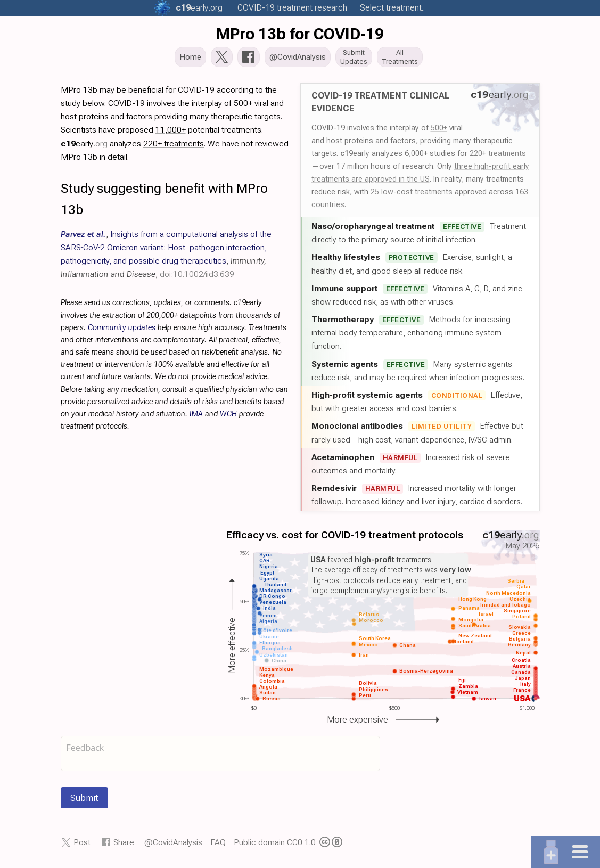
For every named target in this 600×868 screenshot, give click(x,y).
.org (199, 8)
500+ (439, 131)
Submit (84, 801)
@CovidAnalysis (173, 845)
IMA (196, 417)
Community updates (122, 331)
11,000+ (171, 133)
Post (82, 845)
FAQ (218, 845)
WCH (228, 417)
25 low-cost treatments (412, 195)
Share (124, 845)
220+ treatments (498, 157)
